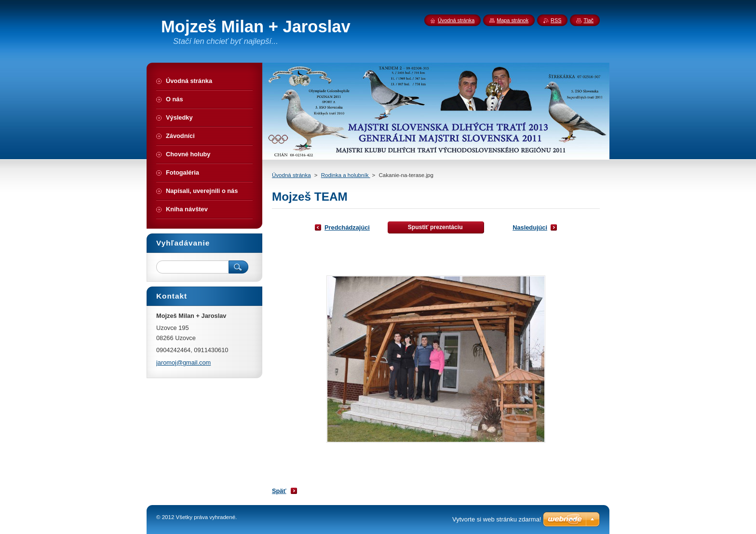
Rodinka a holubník (346, 175)
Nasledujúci (530, 227)
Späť (279, 491)
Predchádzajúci (347, 227)
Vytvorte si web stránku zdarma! (497, 519)
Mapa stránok (513, 20)
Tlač (588, 20)
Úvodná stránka (291, 175)
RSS (556, 20)
